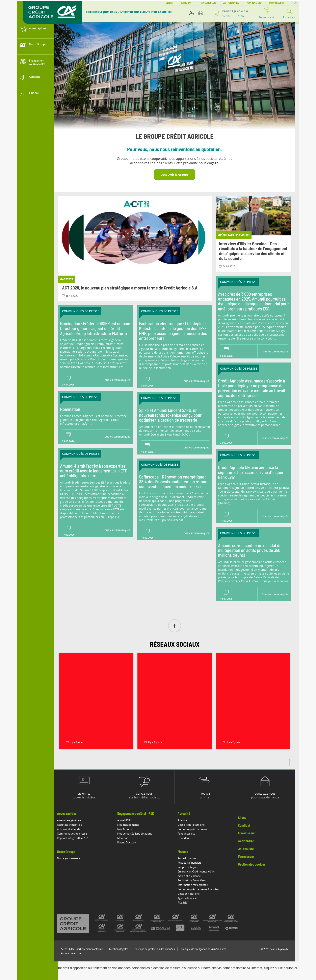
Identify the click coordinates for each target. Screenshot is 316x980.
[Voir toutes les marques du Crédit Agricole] (158, 924)
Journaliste (254, 3)
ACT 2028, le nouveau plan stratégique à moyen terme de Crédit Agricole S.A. (134, 288)
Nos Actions (128, 829)
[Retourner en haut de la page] (293, 765)
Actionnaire (231, 3)
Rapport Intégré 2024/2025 (77, 838)
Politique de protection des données (159, 949)
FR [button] (290, 3)
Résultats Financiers (193, 863)
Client (169, 3)
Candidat (187, 3)
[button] (178, 626)
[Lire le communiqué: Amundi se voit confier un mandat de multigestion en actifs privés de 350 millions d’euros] (258, 557)
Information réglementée (197, 885)
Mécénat (126, 838)
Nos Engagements (132, 825)
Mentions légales (123, 949)
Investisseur (208, 3)
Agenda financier (192, 898)
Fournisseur (277, 3)
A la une (186, 820)
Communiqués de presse (76, 834)
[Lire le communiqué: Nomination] (99, 410)
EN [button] (295, 3)
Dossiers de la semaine (195, 825)
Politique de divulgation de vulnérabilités (207, 949)
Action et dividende (72, 829)
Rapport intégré (191, 867)
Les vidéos (188, 838)
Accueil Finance (191, 858)
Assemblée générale (73, 820)
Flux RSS (187, 903)
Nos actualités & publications (138, 834)
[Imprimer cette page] (201, 13)
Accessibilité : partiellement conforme (86, 949)
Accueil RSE (128, 820)
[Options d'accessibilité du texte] (192, 13)
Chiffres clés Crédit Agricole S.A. (200, 871)
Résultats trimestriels (73, 825)
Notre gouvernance (73, 858)
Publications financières (196, 880)
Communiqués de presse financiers (203, 889)
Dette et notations (193, 894)
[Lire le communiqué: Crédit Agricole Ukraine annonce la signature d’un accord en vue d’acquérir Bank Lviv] (258, 479)
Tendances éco (190, 834)
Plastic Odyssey (130, 842)
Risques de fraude (75, 953)
